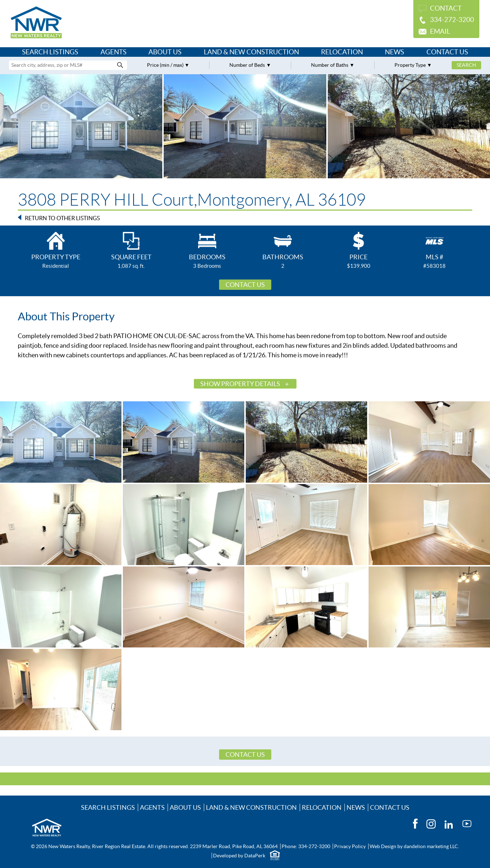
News (394, 52)
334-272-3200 (452, 20)
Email (440, 31)
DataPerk (255, 856)
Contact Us (447, 52)
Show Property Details (240, 384)
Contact (446, 8)
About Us (165, 52)
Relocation (342, 52)
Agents (113, 52)
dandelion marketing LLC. (431, 846)
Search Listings (50, 52)
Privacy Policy (350, 846)
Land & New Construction (251, 52)
